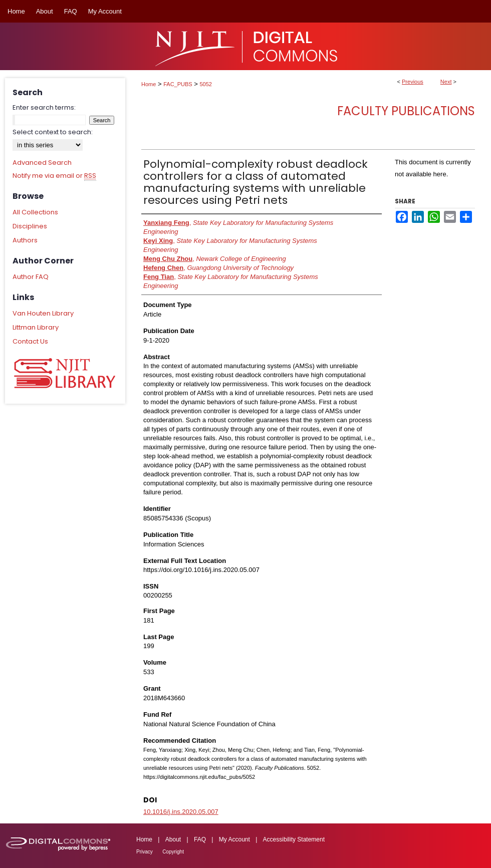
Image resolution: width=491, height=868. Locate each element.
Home (149, 84)
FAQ (200, 839)
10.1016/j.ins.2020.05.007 (181, 812)
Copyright (173, 852)
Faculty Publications (406, 111)
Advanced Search (42, 163)
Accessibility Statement (294, 839)
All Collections (35, 212)
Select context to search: (53, 132)
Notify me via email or (54, 176)
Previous (413, 82)
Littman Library (36, 327)
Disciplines (30, 226)
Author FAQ (31, 277)
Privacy (145, 852)
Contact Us (30, 341)
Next (446, 82)
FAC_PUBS (178, 84)
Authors (25, 240)
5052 (206, 84)
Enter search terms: (44, 107)
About (173, 839)
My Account (234, 839)
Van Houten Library (43, 313)
